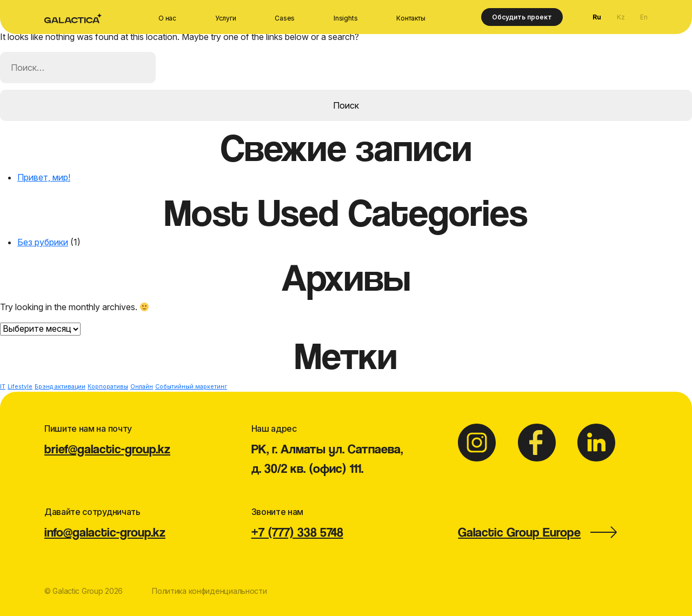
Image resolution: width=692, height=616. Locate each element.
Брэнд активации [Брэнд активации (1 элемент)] (60, 387)
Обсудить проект (522, 17)
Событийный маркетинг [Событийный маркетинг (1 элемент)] (191, 387)
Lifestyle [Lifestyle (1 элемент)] (20, 387)
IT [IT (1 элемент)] (3, 387)
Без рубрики (43, 242)
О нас (167, 18)
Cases (285, 18)
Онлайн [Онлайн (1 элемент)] (142, 387)
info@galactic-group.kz (105, 532)
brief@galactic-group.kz (107, 449)
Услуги (226, 18)
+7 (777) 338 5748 (297, 532)
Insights (345, 18)
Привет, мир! (44, 177)
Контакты (411, 18)
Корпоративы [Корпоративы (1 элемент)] (108, 387)
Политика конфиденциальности (209, 591)
